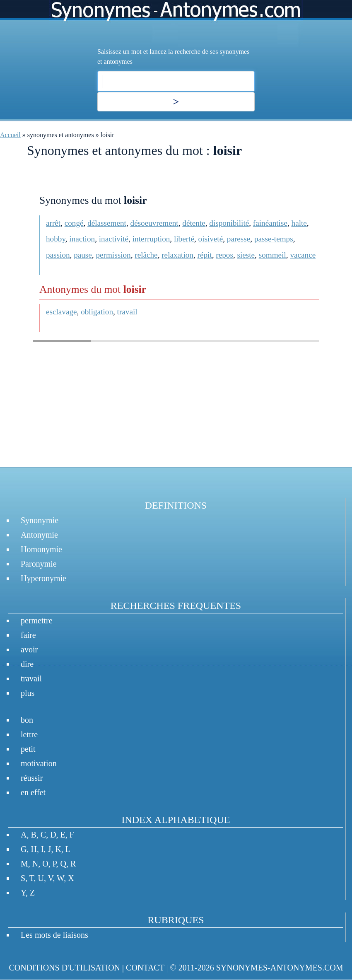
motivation (39, 763)
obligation (97, 312)
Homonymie (41, 549)
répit (205, 255)
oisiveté (211, 239)
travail (127, 312)
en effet (33, 792)
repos (224, 255)
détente (194, 223)
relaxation (177, 255)
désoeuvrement (154, 223)
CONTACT (145, 968)
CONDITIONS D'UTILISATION (64, 968)
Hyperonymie (43, 578)
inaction (82, 239)
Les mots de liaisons (54, 935)
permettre (37, 620)
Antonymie (39, 535)
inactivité (114, 239)
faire (28, 635)
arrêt (53, 223)
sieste (246, 255)
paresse (239, 239)
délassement (107, 223)
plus (28, 693)
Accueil (10, 135)
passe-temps (274, 239)
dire (27, 664)
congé (74, 223)
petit (28, 749)
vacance (303, 255)
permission (113, 255)
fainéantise (270, 223)
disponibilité (229, 223)
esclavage (61, 312)
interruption (151, 239)
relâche (146, 255)
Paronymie (39, 564)
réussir (32, 778)
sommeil (272, 255)
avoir (29, 649)
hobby (56, 239)
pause (83, 255)
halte (299, 223)
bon (27, 720)
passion (58, 255)
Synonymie (40, 520)
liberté (184, 239)
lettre (29, 734)
